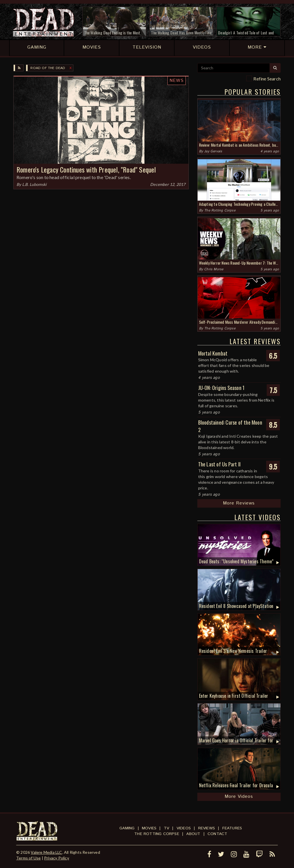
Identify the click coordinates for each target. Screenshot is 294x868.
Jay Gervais (213, 151)
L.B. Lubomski (35, 184)
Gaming (127, 828)
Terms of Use (28, 858)
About (193, 834)
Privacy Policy (57, 858)
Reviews (207, 828)
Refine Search (267, 79)
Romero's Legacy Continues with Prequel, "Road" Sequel (86, 169)
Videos (184, 828)
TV (166, 828)
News (177, 81)
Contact (217, 834)
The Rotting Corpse (220, 210)
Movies (149, 828)
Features (232, 828)
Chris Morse (214, 269)
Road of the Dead (48, 68)
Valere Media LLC (46, 852)
